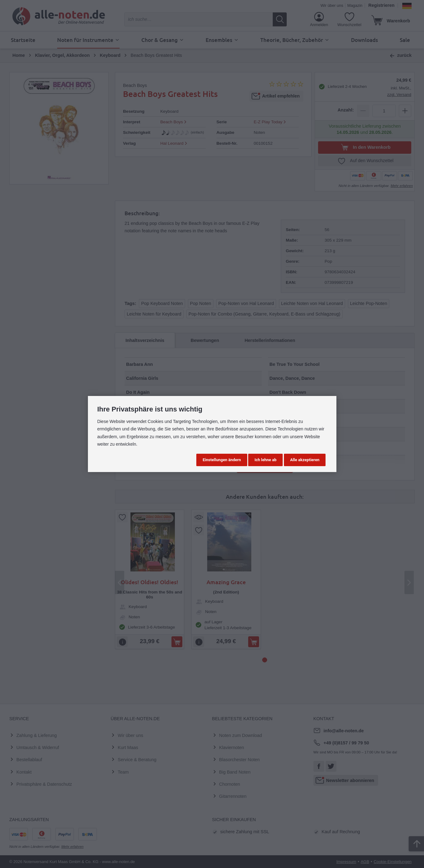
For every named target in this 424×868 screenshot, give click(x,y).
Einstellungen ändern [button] (222, 460)
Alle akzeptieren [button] (305, 460)
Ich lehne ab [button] (265, 460)
